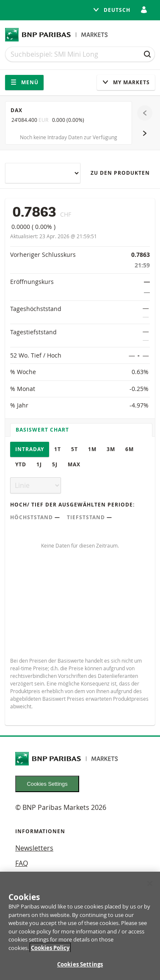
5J (55, 464)
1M (92, 449)
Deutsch (112, 10)
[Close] (150, 884)
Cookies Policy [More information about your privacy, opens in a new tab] (50, 948)
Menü (24, 82)
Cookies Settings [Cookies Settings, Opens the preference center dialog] (80, 964)
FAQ (22, 863)
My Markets (126, 82)
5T (74, 449)
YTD (21, 464)
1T (58, 449)
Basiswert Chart (42, 430)
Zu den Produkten (120, 173)
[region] (80, 926)
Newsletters (34, 848)
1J (39, 464)
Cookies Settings (47, 784)
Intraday (30, 449)
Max (74, 464)
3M (111, 449)
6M (130, 449)
